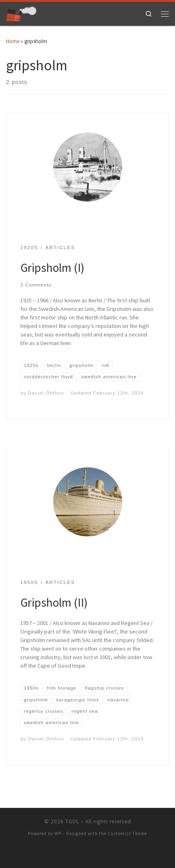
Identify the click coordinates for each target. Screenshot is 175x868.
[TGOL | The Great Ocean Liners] (21, 13)
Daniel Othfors (46, 393)
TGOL (72, 821)
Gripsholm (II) (54, 602)
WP (58, 833)
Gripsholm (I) (52, 268)
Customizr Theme (127, 833)
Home (13, 41)
